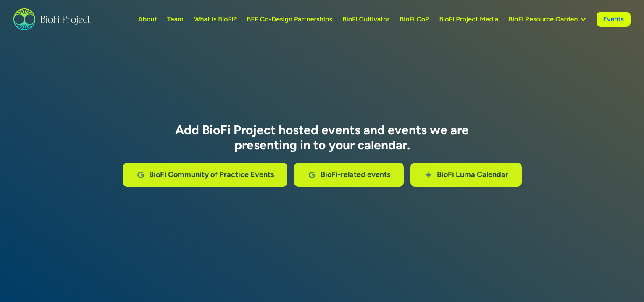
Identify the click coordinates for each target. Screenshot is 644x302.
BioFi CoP (414, 19)
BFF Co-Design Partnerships (289, 19)
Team (175, 19)
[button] (547, 19)
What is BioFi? (215, 19)
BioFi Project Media (469, 19)
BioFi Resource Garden (543, 19)
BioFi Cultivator (366, 19)
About (147, 19)
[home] (52, 19)
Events (614, 19)
